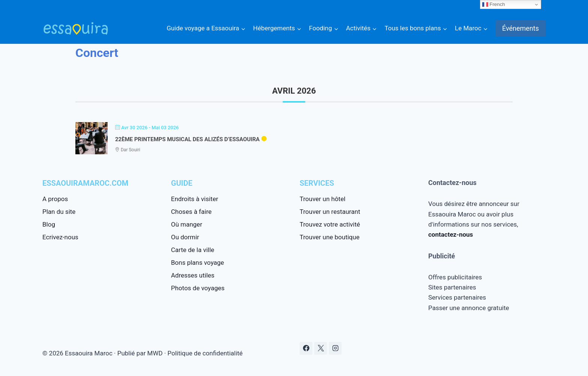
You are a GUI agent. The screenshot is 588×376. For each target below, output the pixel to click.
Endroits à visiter (195, 199)
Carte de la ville (193, 250)
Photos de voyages (198, 288)
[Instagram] (335, 348)
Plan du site (59, 212)
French (494, 4)
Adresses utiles (193, 275)
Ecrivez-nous (60, 237)
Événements (520, 28)
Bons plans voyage (197, 263)
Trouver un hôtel (322, 199)
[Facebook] (306, 348)
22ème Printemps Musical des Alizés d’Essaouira (187, 139)
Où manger (187, 224)
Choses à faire (191, 212)
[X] (321, 348)
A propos (55, 199)
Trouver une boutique (330, 237)
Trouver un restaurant (330, 212)
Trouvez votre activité (330, 224)
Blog (49, 224)
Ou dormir (185, 237)
